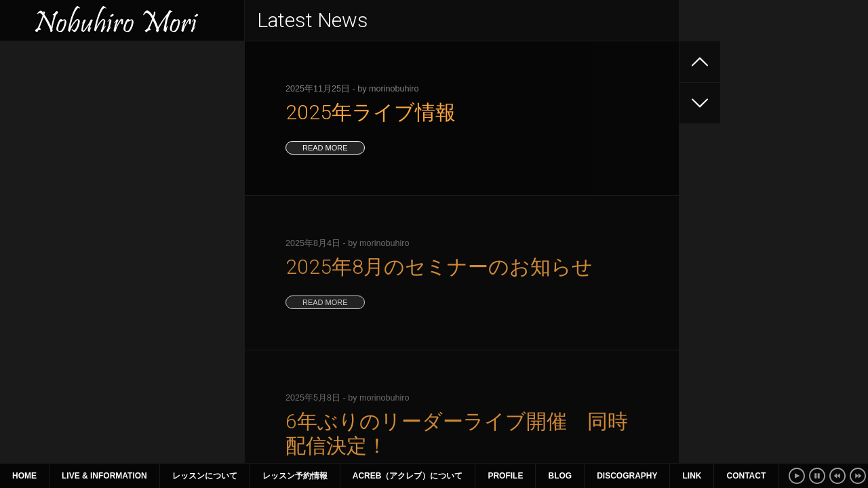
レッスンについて (205, 476)
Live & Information (104, 476)
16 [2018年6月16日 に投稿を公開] (175, 305)
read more (325, 148)
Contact (746, 476)
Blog (560, 476)
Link (692, 476)
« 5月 (25, 352)
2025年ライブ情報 (51, 89)
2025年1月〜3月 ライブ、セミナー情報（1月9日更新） (120, 199)
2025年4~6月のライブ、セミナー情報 (93, 163)
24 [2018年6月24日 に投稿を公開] (206, 321)
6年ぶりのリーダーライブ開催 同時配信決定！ (115, 138)
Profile (505, 476)
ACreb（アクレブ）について (408, 476)
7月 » (150, 352)
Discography (627, 476)
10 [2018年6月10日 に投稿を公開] (206, 289)
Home (24, 476)
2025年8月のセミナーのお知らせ (82, 114)
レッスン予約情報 (295, 476)
